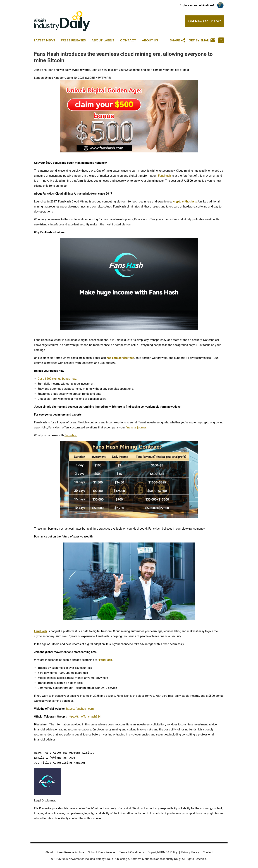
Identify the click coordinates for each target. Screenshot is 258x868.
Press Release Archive (70, 852)
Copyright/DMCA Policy (163, 852)
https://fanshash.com (80, 709)
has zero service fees (120, 358)
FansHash (164, 176)
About (49, 852)
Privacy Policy (190, 852)
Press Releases (73, 40)
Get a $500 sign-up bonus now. (57, 379)
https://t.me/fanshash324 (85, 717)
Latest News (45, 40)
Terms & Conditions (132, 852)
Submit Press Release (102, 852)
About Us (150, 40)
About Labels (103, 40)
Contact (128, 40)
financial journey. (136, 427)
